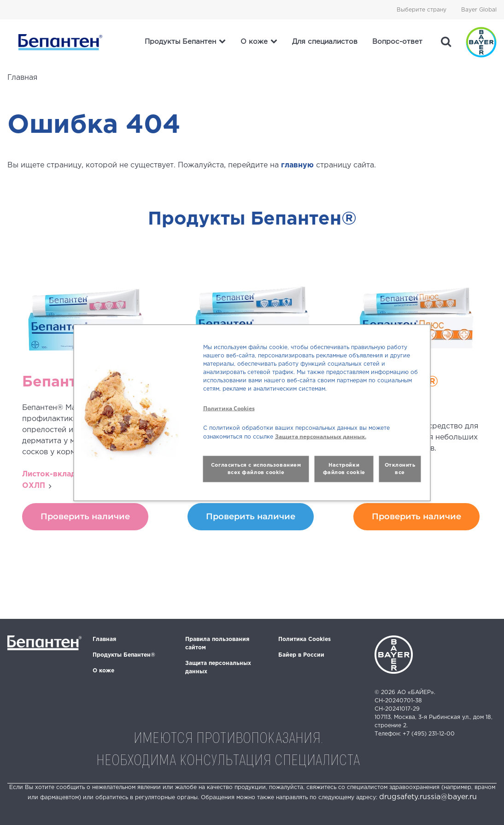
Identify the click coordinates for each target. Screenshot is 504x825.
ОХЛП (34, 486)
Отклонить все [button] (400, 469)
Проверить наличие (85, 516)
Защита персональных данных (218, 668)
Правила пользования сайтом (217, 644)
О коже (103, 671)
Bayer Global (479, 10)
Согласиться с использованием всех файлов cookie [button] (256, 469)
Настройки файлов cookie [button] (344, 469)
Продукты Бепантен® (124, 655)
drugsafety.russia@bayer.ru (428, 797)
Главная (104, 639)
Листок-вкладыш (55, 474)
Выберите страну (422, 10)
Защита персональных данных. (321, 436)
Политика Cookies (305, 639)
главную (297, 165)
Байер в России (301, 655)
